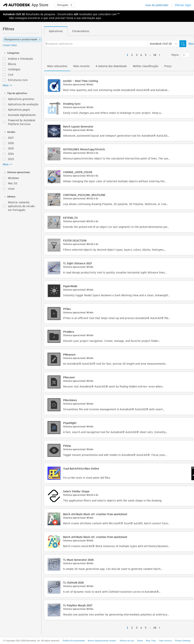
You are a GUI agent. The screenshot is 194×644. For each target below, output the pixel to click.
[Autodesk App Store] (26, 5)
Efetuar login (183, 5)
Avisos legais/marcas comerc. (102, 641)
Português (65, 5)
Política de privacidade (74, 641)
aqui (98, 18)
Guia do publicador (157, 5)
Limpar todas (10, 45)
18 (155, 55)
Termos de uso (127, 641)
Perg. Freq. (151, 641)
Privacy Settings (183, 641)
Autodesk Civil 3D (14, 14)
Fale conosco (166, 641)
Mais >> (7, 85)
